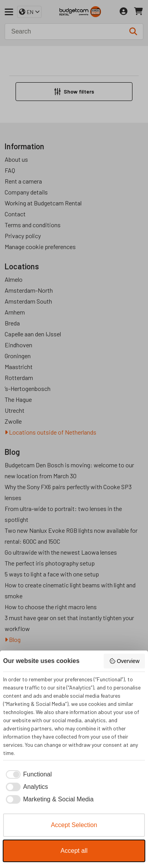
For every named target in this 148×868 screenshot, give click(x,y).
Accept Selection (74, 825)
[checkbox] (27, 774)
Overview (124, 661)
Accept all (74, 851)
